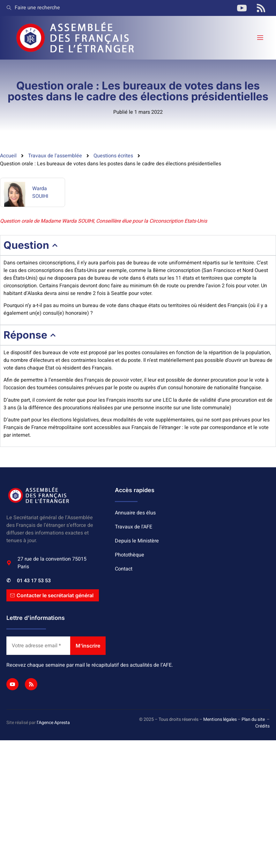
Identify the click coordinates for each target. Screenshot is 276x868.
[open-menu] (260, 38)
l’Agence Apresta (53, 723)
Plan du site (253, 719)
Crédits (262, 726)
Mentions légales (220, 719)
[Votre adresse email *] (38, 646)
